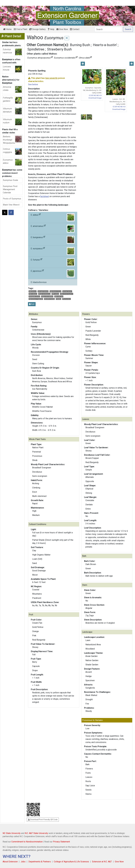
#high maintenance (44, 294)
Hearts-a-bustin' (105, 45)
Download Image (95, 98)
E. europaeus (53, 251)
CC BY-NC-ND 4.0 (95, 95)
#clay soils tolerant (47, 296)
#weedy (58, 299)
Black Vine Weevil (11, 205)
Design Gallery (37, 29)
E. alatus (53, 217)
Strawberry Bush (59, 49)
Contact (75, 29)
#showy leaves (67, 291)
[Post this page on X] (5, 212)
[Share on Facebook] (11, 212)
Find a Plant (20, 29)
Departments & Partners (40, 862)
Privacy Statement (61, 842)
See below (33, 84)
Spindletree (36, 49)
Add (32, 304)
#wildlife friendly (49, 299)
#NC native (55, 294)
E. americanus (53, 229)
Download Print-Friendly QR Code (43, 820)
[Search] (108, 29)
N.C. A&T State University (36, 833)
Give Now (62, 29)
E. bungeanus (53, 240)
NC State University (12, 833)
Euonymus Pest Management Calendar (10, 189)
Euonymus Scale (10, 180)
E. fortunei (53, 262)
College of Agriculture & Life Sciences (71, 862)
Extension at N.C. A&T (102, 862)
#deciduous (33, 291)
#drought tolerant (43, 291)
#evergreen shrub (34, 296)
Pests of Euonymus (12, 199)
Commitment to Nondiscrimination (27, 842)
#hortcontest (67, 299)
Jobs (23, 862)
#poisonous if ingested (36, 299)
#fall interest (33, 294)
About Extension (10, 862)
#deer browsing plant (67, 294)
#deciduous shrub (55, 291)
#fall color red (59, 296)
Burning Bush (80, 45)
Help (51, 29)
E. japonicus (53, 273)
